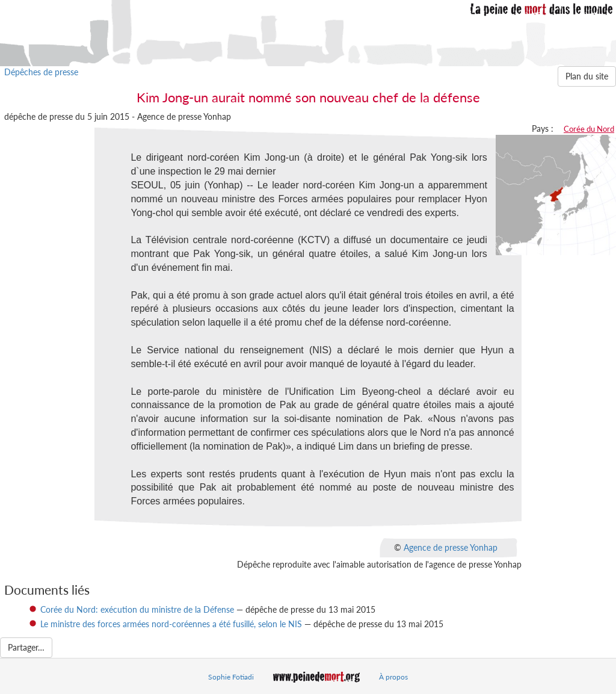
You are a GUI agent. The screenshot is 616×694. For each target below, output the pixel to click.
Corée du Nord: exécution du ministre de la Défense (137, 609)
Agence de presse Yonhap (451, 547)
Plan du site (587, 76)
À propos (393, 677)
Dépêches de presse (41, 72)
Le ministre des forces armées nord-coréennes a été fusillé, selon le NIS (171, 624)
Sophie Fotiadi (231, 677)
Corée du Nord (589, 129)
